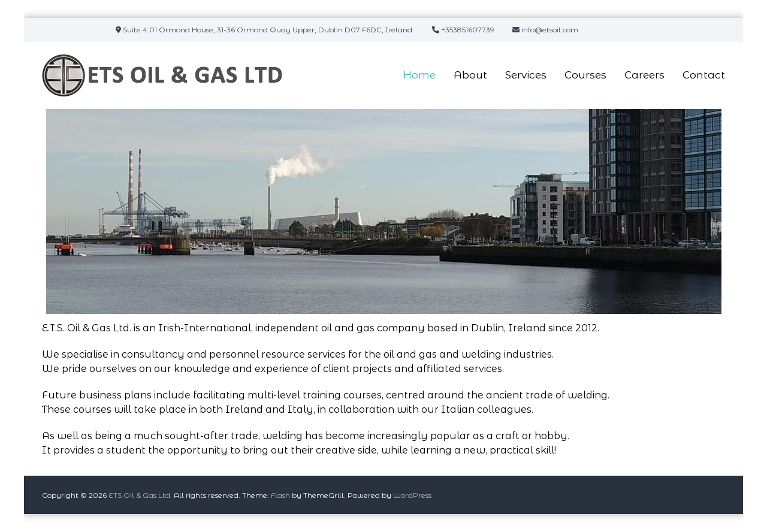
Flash (280, 495)
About (470, 75)
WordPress (412, 495)
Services (526, 75)
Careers (644, 75)
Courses (585, 75)
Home (419, 75)
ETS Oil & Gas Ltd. (140, 495)
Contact (704, 75)
